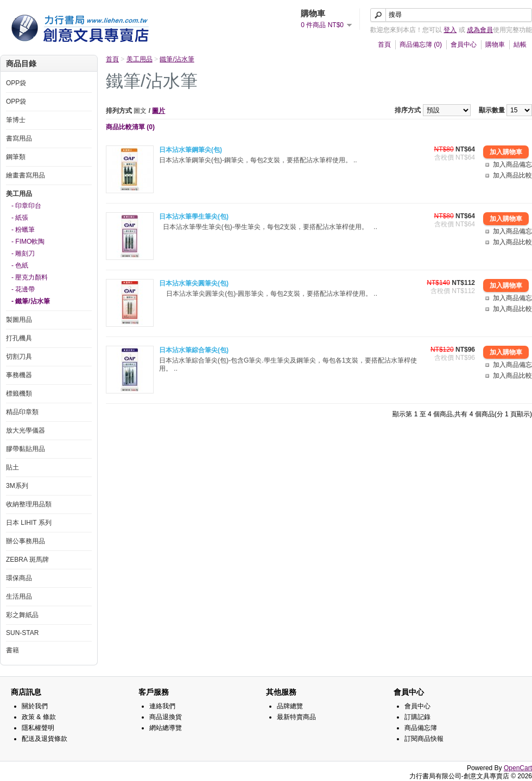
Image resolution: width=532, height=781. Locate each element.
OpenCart (518, 768)
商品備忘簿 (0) (421, 45)
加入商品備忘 (512, 164)
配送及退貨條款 (45, 739)
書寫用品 (19, 138)
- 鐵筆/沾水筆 (31, 301)
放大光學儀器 (26, 430)
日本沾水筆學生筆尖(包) (194, 217)
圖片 (159, 111)
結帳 (520, 45)
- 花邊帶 (23, 289)
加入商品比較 (512, 175)
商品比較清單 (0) (130, 127)
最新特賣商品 (296, 717)
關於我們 (35, 706)
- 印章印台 (26, 206)
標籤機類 (19, 393)
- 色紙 (20, 265)
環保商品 (19, 578)
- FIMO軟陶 (28, 242)
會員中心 (464, 45)
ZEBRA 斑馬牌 (27, 560)
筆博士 (16, 120)
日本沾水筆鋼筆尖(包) (191, 150)
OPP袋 (16, 83)
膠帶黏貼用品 (26, 449)
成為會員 (480, 30)
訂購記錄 (417, 717)
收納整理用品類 (29, 504)
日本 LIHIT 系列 (29, 523)
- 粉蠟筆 (23, 230)
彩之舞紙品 (22, 615)
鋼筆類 (16, 157)
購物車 (495, 45)
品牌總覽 (290, 706)
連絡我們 (162, 706)
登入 (450, 30)
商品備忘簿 (421, 728)
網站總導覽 (166, 728)
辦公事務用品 (26, 541)
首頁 (384, 45)
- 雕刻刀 (23, 253)
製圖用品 (19, 320)
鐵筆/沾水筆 (177, 59)
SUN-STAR (22, 633)
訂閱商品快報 (424, 739)
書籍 (12, 650)
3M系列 (17, 486)
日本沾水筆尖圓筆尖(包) (194, 283)
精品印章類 (22, 412)
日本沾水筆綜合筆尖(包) (194, 350)
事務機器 (19, 375)
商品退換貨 (166, 717)
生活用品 (19, 596)
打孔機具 (19, 338)
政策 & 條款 (39, 717)
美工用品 (19, 194)
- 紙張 (20, 218)
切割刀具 (19, 357)
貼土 (12, 467)
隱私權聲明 (38, 728)
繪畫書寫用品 (26, 175)
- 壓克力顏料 (30, 277)
